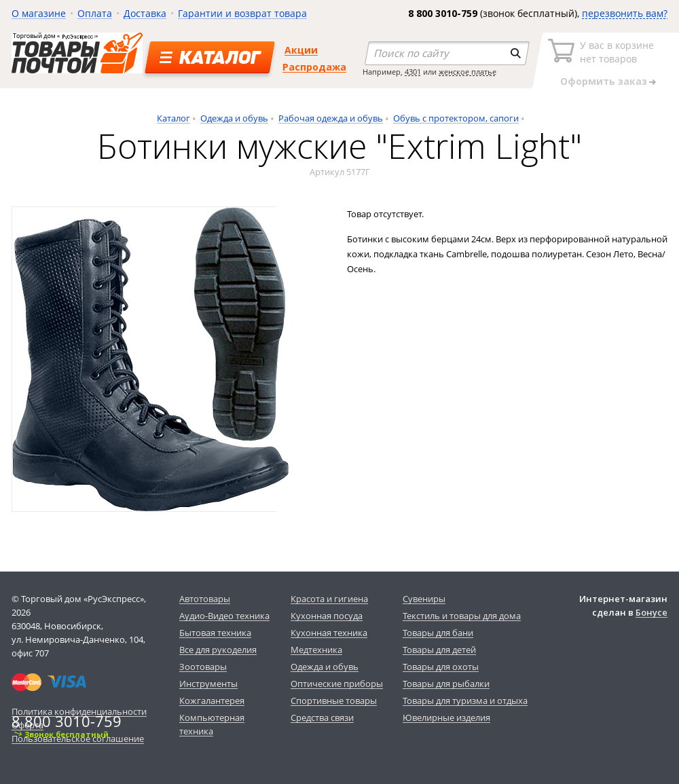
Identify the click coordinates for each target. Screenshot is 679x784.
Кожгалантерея (212, 701)
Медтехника (316, 650)
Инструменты (208, 684)
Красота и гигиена (329, 599)
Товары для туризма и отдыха (465, 701)
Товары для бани (438, 633)
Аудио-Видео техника (224, 616)
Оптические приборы (337, 684)
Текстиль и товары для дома (462, 616)
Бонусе (652, 612)
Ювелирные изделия (446, 717)
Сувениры (424, 599)
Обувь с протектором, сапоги (456, 118)
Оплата (95, 13)
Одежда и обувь (234, 118)
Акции (301, 50)
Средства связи (322, 717)
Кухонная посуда (327, 616)
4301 (413, 72)
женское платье (467, 72)
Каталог (173, 118)
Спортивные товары (334, 701)
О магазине (39, 13)
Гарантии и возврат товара (242, 13)
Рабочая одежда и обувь (331, 118)
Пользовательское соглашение (78, 739)
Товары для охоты (441, 667)
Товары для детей (439, 650)
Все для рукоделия (218, 650)
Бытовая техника (215, 633)
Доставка (145, 13)
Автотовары (205, 599)
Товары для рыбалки (446, 684)
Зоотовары (203, 667)
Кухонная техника (329, 633)
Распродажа (314, 67)
